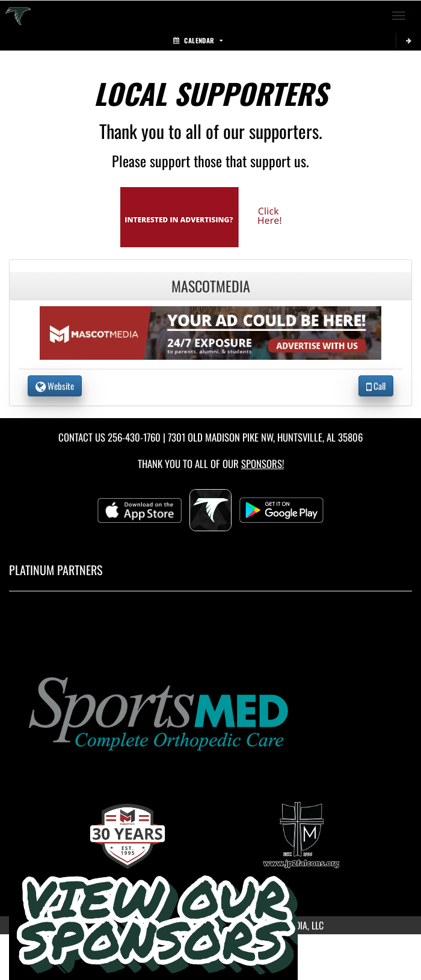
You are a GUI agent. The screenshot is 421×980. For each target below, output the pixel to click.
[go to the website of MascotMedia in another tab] (210, 332)
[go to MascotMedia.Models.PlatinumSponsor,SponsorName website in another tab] (210, 712)
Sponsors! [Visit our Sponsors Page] (263, 464)
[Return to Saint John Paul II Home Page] (18, 16)
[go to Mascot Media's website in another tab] (210, 216)
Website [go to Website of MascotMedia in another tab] (55, 386)
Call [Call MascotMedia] (376, 386)
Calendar (198, 40)
